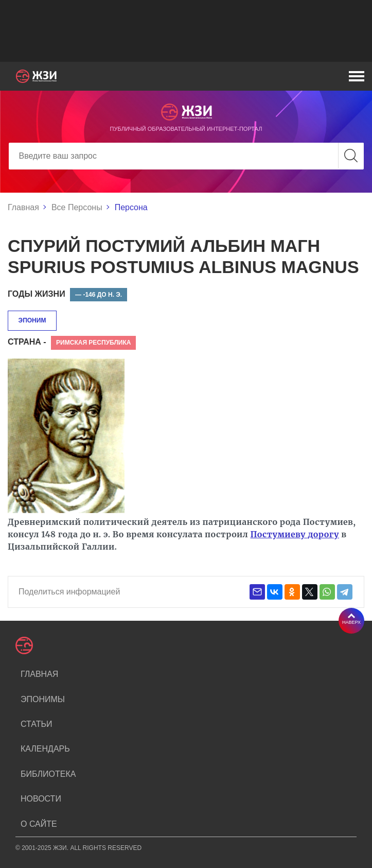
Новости (41, 799)
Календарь (45, 749)
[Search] (186, 156)
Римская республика (93, 343)
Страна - (27, 342)
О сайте (39, 824)
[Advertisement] (186, 31)
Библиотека (48, 774)
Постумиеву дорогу (295, 534)
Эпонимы (43, 699)
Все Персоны (77, 207)
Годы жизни (37, 294)
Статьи (36, 724)
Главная (23, 207)
